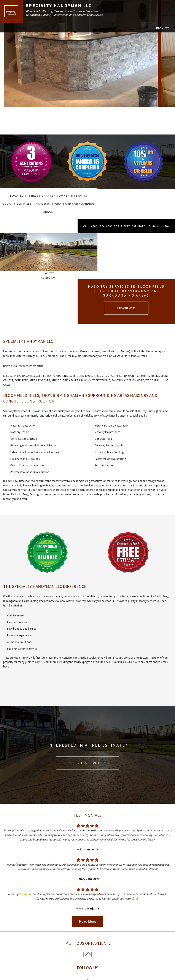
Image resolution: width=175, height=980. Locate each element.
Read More (87, 865)
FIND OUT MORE (131, 252)
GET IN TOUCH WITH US (87, 707)
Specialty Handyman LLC (60, 6)
